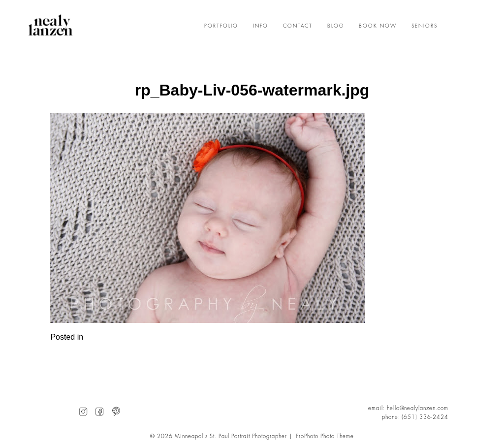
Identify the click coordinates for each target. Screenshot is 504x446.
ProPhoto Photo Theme (325, 436)
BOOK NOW (378, 26)
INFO (261, 26)
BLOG (336, 26)
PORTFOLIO (221, 26)
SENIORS (425, 26)
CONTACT (298, 26)
